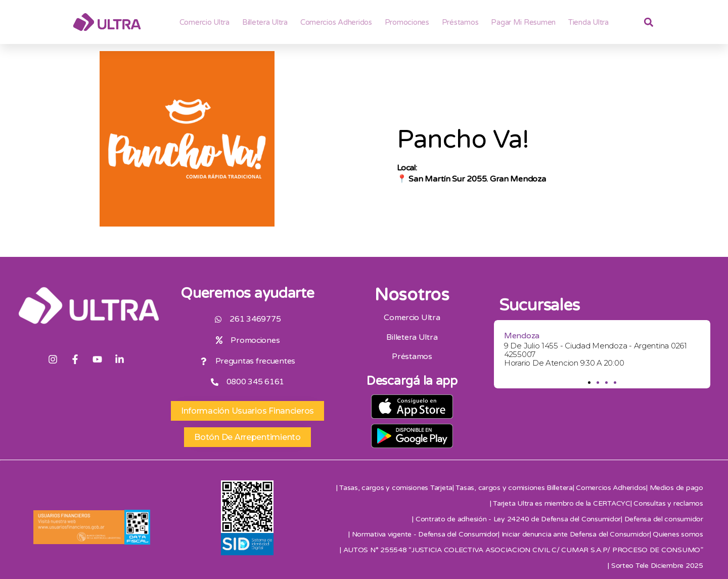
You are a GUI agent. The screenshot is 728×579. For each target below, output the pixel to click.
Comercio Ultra (204, 22)
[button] (589, 383)
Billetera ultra (265, 22)
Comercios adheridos (336, 22)
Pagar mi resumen (523, 22)
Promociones (407, 22)
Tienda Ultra (588, 22)
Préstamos (460, 22)
